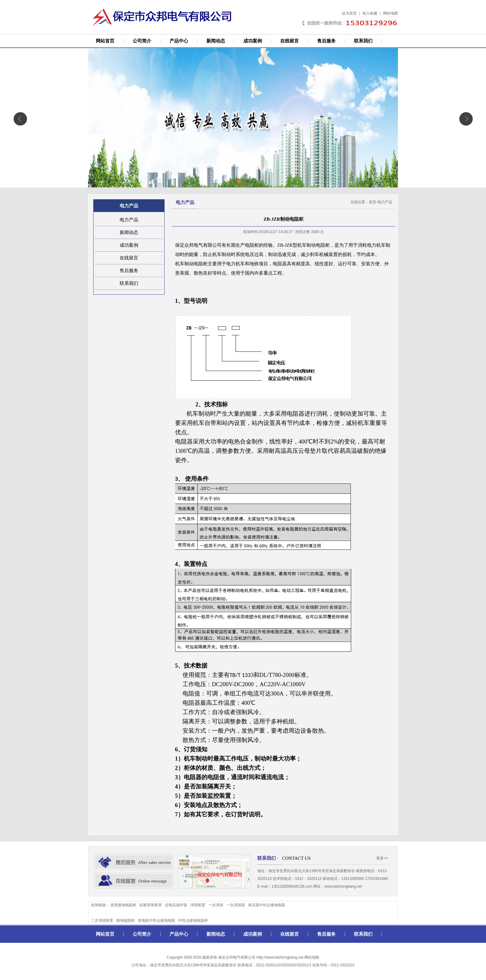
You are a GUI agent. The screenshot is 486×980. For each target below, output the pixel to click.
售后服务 (326, 41)
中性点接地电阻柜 (193, 920)
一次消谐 (216, 905)
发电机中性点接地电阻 (157, 920)
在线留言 (289, 41)
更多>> (382, 858)
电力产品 (129, 220)
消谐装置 (198, 905)
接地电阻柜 (126, 920)
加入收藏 (370, 13)
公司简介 (142, 41)
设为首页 (349, 13)
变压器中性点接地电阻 (267, 905)
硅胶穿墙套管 (151, 905)
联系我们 (363, 41)
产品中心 (179, 41)
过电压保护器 (176, 905)
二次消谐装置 (102, 920)
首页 (373, 202)
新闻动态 (216, 41)
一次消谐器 (236, 905)
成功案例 (253, 41)
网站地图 (391, 13)
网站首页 (105, 41)
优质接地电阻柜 (123, 905)
